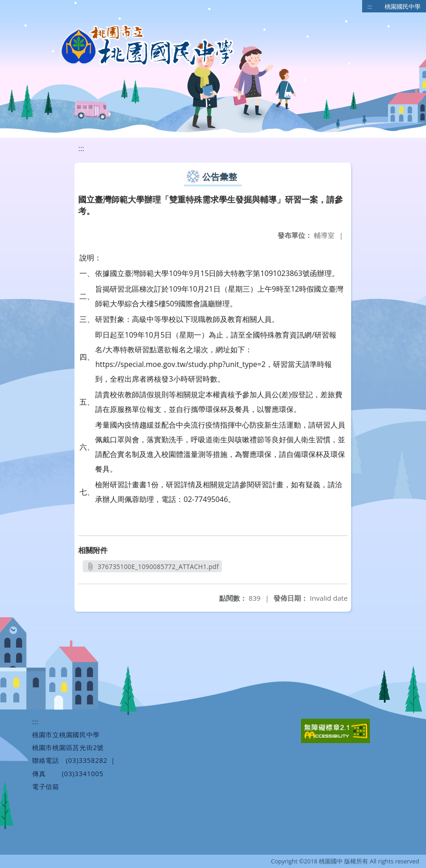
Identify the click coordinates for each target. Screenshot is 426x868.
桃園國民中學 (403, 6)
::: (370, 6)
